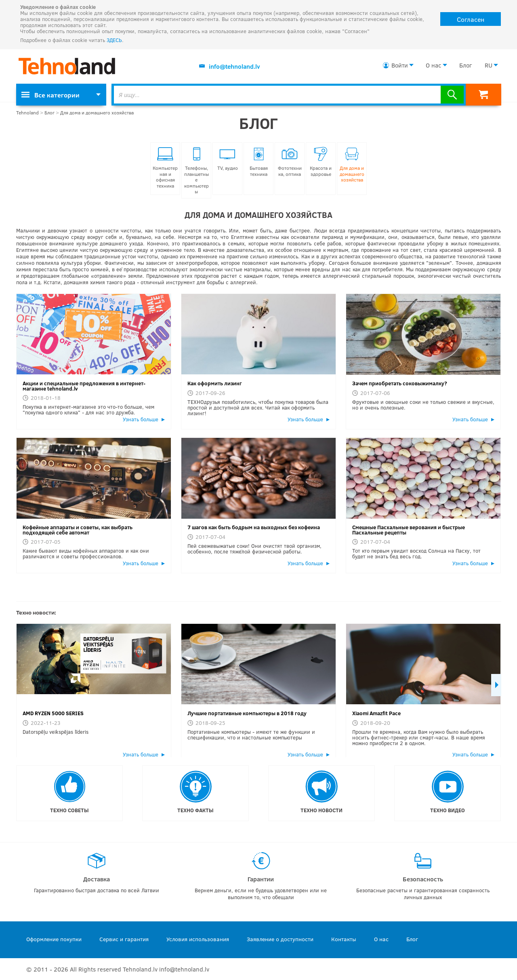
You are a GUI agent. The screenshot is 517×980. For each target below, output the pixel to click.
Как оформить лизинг (215, 383)
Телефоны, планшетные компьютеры (197, 171)
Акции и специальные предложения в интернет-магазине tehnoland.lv (84, 386)
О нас (434, 65)
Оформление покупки (54, 939)
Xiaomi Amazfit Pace (376, 713)
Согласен (471, 19)
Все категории (50, 95)
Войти (400, 65)
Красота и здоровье (321, 162)
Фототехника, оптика (290, 162)
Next (496, 685)
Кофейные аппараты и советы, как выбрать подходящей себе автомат (78, 530)
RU (489, 65)
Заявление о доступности (280, 939)
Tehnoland (27, 113)
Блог (466, 65)
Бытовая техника (259, 162)
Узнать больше (141, 419)
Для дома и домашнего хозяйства (97, 113)
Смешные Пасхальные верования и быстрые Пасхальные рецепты (409, 530)
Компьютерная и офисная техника (165, 168)
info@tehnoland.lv (234, 66)
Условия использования (198, 939)
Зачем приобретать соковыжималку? (400, 383)
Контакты (344, 939)
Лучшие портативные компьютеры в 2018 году (247, 713)
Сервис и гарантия (124, 939)
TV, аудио (228, 159)
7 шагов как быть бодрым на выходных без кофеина (254, 527)
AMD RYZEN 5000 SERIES (53, 713)
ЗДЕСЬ (114, 40)
